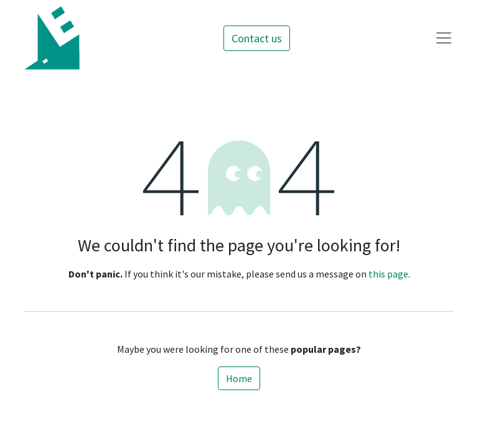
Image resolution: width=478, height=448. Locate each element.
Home (239, 378)
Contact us (257, 38)
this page (388, 274)
